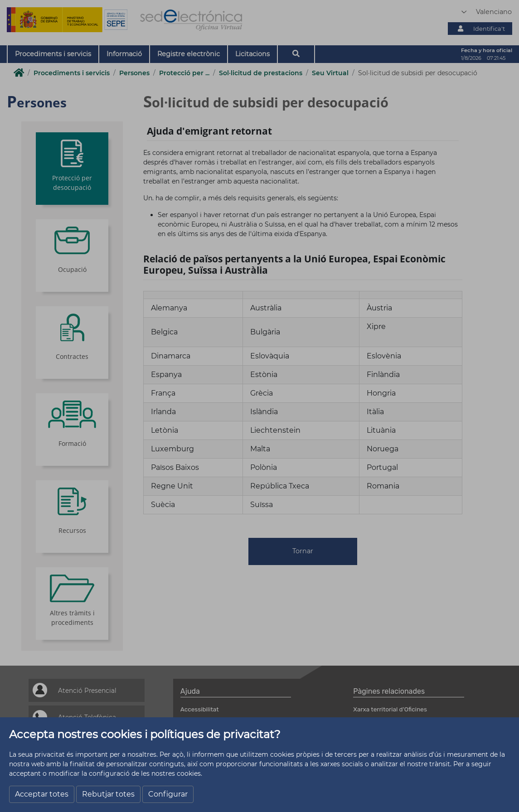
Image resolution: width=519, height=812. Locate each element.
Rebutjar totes (108, 794)
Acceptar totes (42, 794)
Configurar (168, 794)
